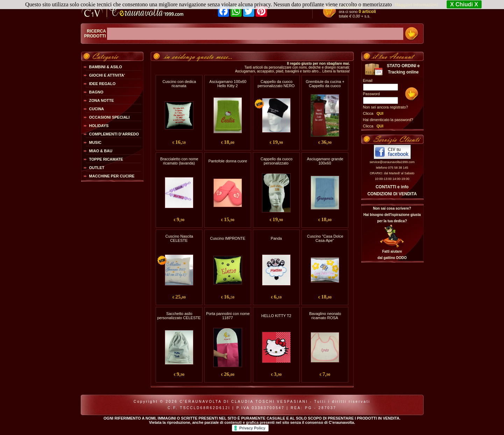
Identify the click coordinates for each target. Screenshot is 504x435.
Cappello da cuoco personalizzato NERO (276, 84)
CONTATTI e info (392, 187)
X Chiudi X (464, 4)
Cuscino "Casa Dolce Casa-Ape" (325, 238)
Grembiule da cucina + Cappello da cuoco (325, 84)
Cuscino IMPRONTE (228, 238)
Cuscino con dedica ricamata (179, 84)
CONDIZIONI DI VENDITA (392, 194)
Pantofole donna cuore (228, 161)
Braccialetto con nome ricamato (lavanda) (179, 161)
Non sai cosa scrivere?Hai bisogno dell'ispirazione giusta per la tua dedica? (392, 215)
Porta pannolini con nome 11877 (228, 316)
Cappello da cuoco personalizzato (276, 161)
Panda (276, 238)
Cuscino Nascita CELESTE (179, 238)
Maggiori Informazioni (416, 5)
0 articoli (367, 12)
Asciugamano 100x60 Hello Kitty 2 (228, 84)
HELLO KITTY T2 (276, 316)
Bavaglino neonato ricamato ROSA (325, 316)
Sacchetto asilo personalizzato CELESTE (179, 316)
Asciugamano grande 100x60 (325, 161)
